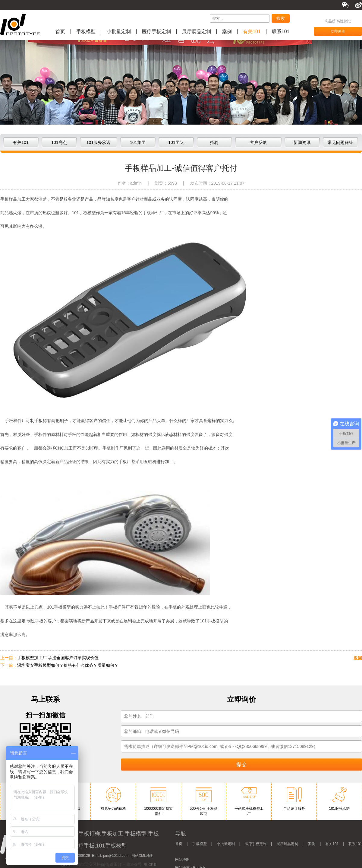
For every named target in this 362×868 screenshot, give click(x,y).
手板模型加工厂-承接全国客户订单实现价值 (58, 658)
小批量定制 (119, 32)
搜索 (281, 18)
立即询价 (338, 31)
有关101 (252, 32)
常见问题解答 (340, 142)
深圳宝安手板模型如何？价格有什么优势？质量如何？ (68, 665)
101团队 (176, 142)
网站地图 (182, 860)
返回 (358, 658)
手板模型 (86, 32)
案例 (227, 32)
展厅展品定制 (197, 32)
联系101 (281, 32)
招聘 (214, 142)
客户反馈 (258, 142)
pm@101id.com (116, 856)
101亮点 (59, 142)
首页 (60, 32)
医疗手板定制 (156, 32)
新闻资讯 (302, 142)
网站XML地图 (142, 856)
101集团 (138, 142)
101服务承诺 (98, 142)
